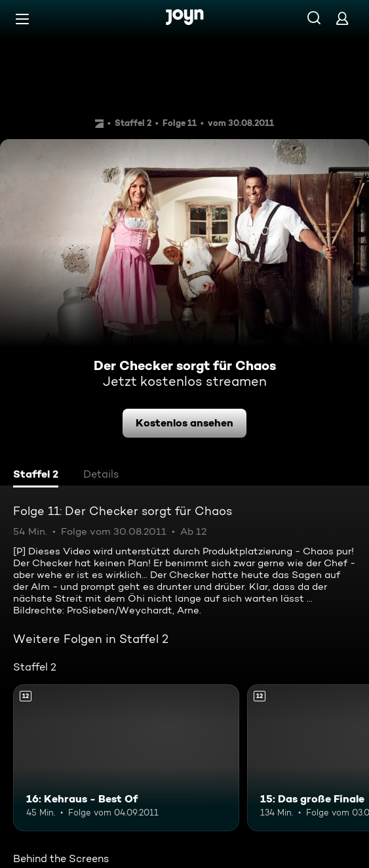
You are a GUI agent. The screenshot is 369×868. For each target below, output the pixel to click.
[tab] (36, 476)
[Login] (342, 18)
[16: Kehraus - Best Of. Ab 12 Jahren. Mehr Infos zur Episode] (126, 758)
